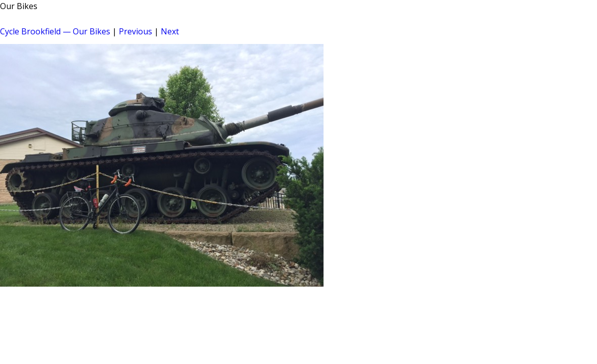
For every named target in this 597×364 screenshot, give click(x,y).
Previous (135, 31)
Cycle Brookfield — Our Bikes (55, 31)
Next (170, 31)
